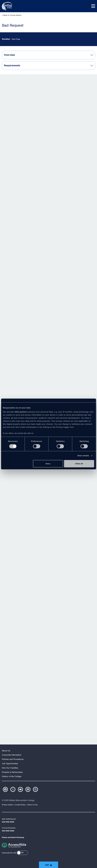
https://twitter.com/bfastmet (13, 789)
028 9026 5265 (8, 831)
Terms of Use (32, 805)
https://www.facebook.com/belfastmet (5, 789)
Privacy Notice (7, 805)
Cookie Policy (20, 805)
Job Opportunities (10, 764)
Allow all (79, 464)
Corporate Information (12, 755)
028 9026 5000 (8, 822)
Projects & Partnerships (12, 772)
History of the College (12, 776)
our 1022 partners (19, 412)
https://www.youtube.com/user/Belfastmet (20, 789)
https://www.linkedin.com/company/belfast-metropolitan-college (28, 789)
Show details (83, 456)
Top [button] (47, 865)
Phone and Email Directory (13, 837)
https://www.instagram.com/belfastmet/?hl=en (35, 789)
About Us (6, 751)
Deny (48, 464)
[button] (22, 853)
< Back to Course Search (12, 15)
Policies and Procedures (13, 759)
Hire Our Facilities (10, 768)
